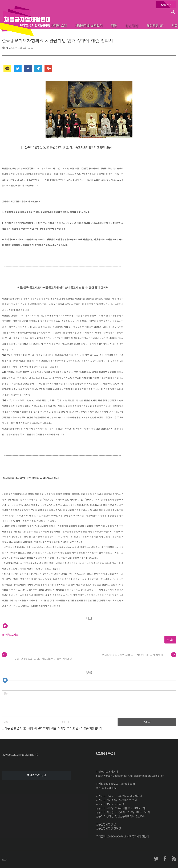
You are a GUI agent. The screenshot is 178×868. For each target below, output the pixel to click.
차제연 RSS (174, 859)
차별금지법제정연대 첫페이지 (25, 21)
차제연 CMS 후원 (37, 775)
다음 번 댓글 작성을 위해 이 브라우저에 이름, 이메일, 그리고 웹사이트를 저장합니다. (54, 728)
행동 (103, 25)
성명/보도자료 (11, 635)
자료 (170, 25)
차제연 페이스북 (165, 859)
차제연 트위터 (156, 859)
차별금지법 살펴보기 (76, 25)
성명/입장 (123, 25)
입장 (172, 640)
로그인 (5, 860)
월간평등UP (148, 25)
